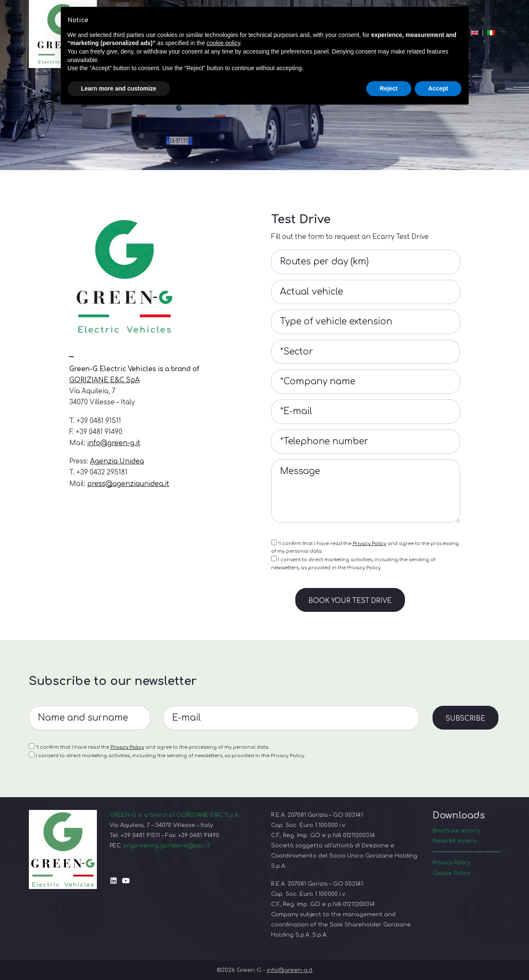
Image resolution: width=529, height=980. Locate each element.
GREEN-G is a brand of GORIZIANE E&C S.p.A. (175, 815)
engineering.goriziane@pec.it (167, 845)
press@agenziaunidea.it (128, 484)
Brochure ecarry (456, 831)
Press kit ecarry (455, 841)
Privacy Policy (369, 544)
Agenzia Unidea (117, 461)
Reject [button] (389, 88)
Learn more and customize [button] (119, 88)
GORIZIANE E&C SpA (105, 380)
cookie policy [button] (223, 43)
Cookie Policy (451, 873)
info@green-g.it (114, 443)
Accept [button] (438, 88)
